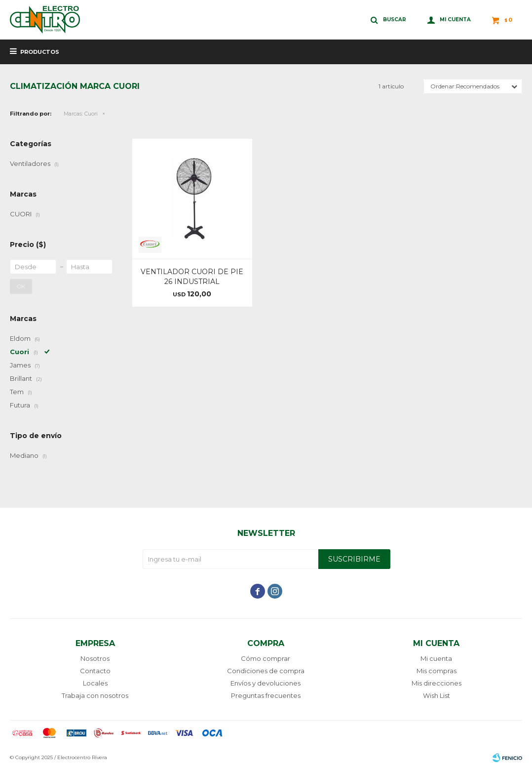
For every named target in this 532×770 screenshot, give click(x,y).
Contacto (95, 671)
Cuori (81, 114)
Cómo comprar (266, 658)
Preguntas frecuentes (266, 695)
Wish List (437, 695)
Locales (95, 683)
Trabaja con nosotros (95, 695)
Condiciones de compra (266, 671)
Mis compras (437, 671)
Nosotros (95, 658)
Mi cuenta (436, 658)
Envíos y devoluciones (266, 683)
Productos (40, 52)
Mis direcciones (437, 683)
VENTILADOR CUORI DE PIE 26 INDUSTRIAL (192, 277)
